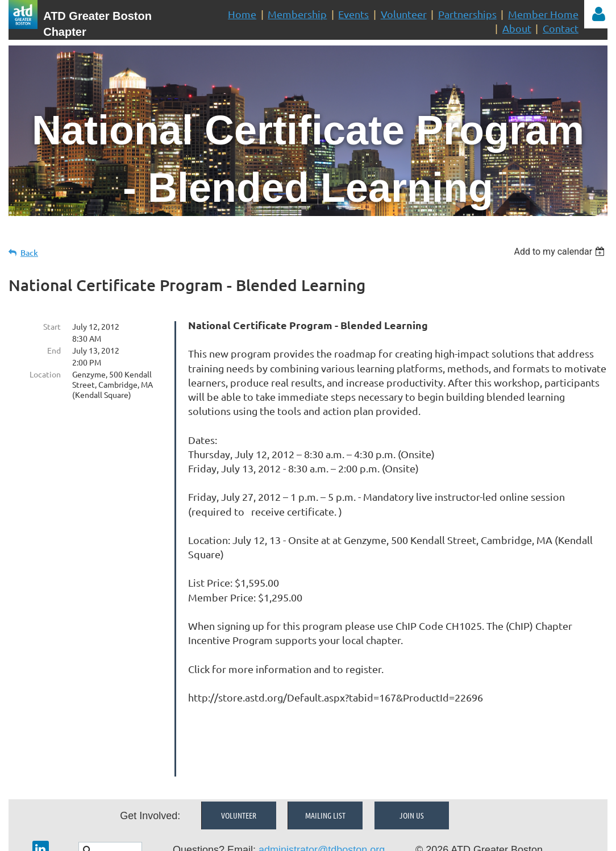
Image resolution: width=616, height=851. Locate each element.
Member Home (543, 14)
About (517, 28)
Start (52, 326)
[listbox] (561, 252)
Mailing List (325, 775)
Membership (297, 14)
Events (353, 14)
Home (242, 14)
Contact (561, 28)
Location (45, 374)
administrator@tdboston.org (322, 810)
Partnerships (467, 14)
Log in (598, 14)
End (54, 350)
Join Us (412, 775)
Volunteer (404, 14)
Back (29, 253)
